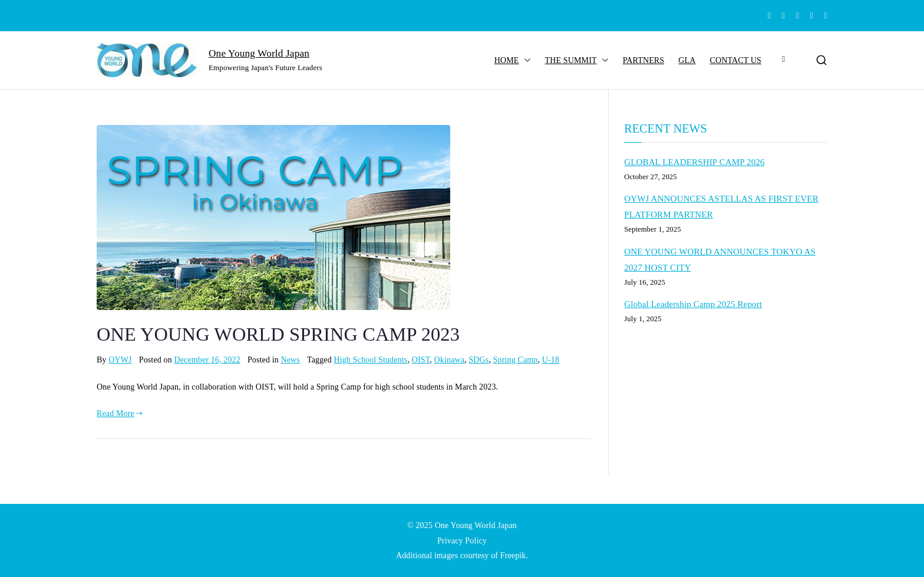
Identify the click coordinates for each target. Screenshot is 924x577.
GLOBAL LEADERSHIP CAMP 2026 (694, 162)
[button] (525, 60)
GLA (687, 60)
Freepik (513, 555)
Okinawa (450, 360)
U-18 (551, 360)
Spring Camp (516, 360)
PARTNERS (644, 60)
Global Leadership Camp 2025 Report (693, 304)
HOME (513, 60)
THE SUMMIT (577, 60)
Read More (120, 413)
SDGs (478, 360)
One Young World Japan (259, 53)
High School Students (370, 360)
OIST (421, 360)
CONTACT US (735, 60)
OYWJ (120, 360)
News (291, 360)
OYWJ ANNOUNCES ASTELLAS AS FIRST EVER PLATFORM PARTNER (721, 207)
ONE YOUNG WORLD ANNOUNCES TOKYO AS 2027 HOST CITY (720, 260)
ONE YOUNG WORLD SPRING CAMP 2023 (278, 334)
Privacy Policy (462, 541)
